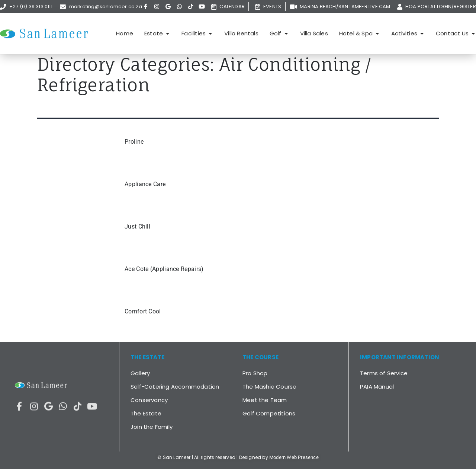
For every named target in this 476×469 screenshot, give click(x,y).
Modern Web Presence (294, 457)
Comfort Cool (143, 311)
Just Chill (137, 226)
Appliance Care (145, 184)
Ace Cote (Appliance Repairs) (164, 269)
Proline (134, 142)
